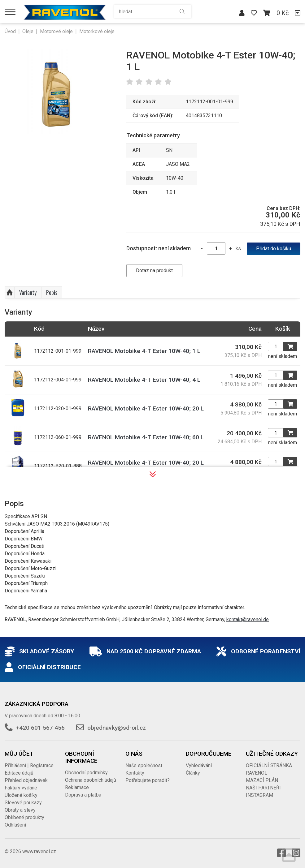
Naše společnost (144, 765)
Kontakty (135, 773)
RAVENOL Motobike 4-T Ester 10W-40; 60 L (146, 437)
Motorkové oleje (97, 31)
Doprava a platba (83, 795)
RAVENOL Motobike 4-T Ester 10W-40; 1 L (144, 351)
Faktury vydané (21, 788)
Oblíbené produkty (24, 817)
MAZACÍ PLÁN (262, 780)
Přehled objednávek (26, 780)
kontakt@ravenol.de (248, 619)
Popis (52, 292)
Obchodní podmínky (86, 773)
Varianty (28, 292)
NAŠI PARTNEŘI (263, 788)
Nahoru (10, 293)
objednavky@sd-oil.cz (117, 728)
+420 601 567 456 (40, 728)
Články (193, 773)
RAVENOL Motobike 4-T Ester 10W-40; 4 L (144, 380)
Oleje (28, 31)
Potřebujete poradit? (148, 780)
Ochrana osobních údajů (91, 780)
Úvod (10, 31)
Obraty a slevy (20, 810)
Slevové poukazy (23, 803)
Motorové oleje (56, 31)
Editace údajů (19, 773)
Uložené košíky (21, 795)
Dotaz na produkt (154, 271)
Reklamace (77, 787)
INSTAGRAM (259, 795)
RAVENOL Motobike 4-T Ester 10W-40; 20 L (146, 408)
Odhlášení (15, 825)
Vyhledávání (199, 765)
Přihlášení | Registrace (29, 765)
